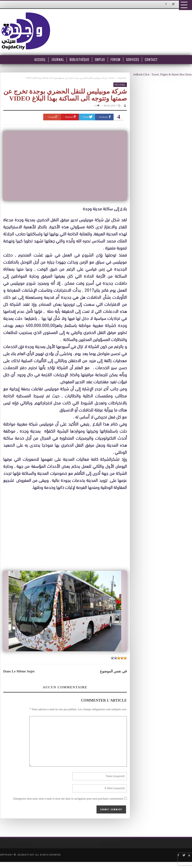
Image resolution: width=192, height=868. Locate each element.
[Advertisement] (66, 531)
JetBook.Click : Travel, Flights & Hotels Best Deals (163, 75)
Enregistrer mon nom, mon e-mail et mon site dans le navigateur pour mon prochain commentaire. (68, 799)
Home (112, 78)
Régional (122, 78)
